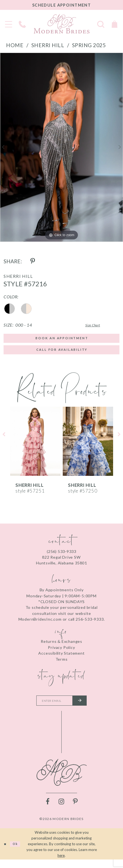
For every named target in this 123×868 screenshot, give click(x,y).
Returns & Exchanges (61, 647)
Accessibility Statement (61, 659)
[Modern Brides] (62, 24)
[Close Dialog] (6, 852)
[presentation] (35, 447)
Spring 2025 (89, 45)
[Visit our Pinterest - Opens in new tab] (75, 810)
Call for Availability (62, 354)
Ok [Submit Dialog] (19, 852)
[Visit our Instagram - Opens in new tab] (62, 810)
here (61, 864)
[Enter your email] (61, 708)
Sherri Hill (48, 45)
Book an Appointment (62, 339)
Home (15, 45)
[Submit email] (85, 708)
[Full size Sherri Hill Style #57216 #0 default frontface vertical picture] (61, 147)
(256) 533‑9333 (61, 557)
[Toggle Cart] (114, 24)
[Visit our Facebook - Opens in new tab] (48, 810)
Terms (62, 665)
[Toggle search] (101, 24)
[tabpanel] (61, 147)
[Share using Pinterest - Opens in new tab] (33, 261)
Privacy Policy (61, 653)
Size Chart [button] (85, 325)
